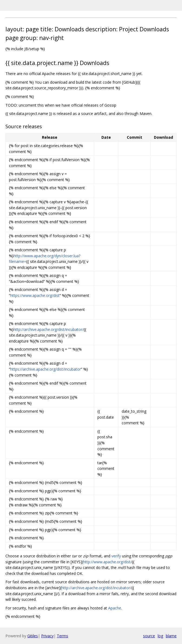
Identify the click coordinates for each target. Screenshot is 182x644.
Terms (62, 636)
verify (116, 556)
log (160, 636)
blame (171, 636)
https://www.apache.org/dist (35, 295)
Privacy (47, 636)
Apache (115, 608)
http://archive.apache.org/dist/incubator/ (49, 329)
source (149, 636)
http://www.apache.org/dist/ (107, 562)
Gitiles (33, 636)
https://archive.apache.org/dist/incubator (46, 369)
